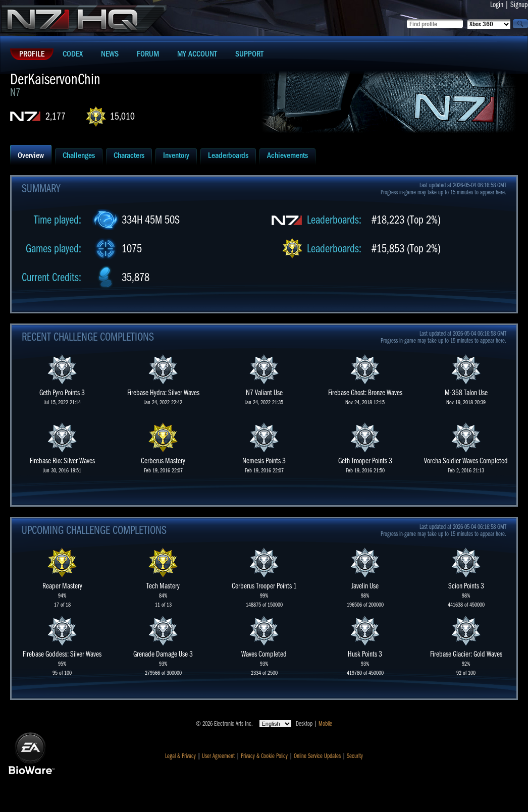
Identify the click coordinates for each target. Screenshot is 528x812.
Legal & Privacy (180, 756)
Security (355, 756)
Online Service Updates (317, 756)
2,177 (56, 116)
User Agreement (218, 756)
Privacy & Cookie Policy (264, 756)
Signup (519, 5)
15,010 (122, 116)
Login (497, 5)
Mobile (325, 724)
